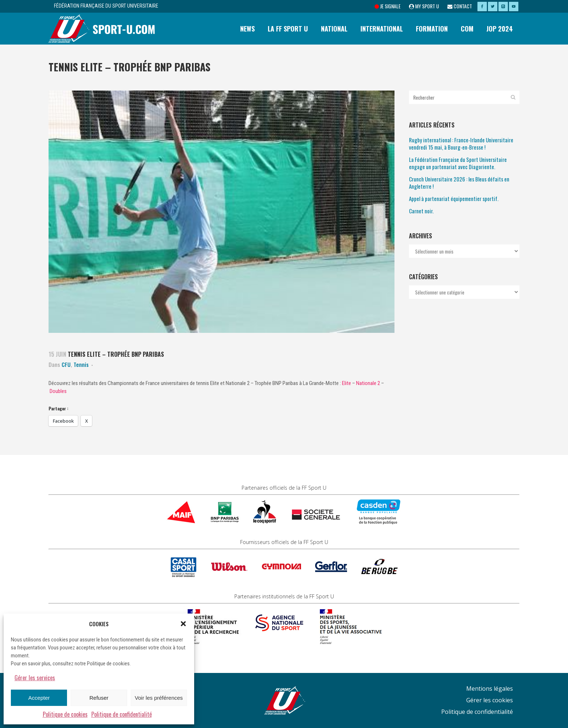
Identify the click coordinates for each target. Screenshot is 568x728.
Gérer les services (35, 678)
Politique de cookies (65, 714)
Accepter (39, 698)
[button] (183, 624)
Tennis (81, 364)
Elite (346, 383)
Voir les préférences (159, 698)
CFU (66, 364)
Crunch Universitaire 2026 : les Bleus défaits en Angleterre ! (459, 183)
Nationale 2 (368, 383)
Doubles (58, 391)
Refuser (99, 698)
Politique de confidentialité (122, 714)
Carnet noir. (421, 211)
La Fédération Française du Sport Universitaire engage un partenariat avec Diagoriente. (458, 163)
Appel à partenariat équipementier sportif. (454, 198)
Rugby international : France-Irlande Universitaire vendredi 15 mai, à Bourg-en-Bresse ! (461, 143)
